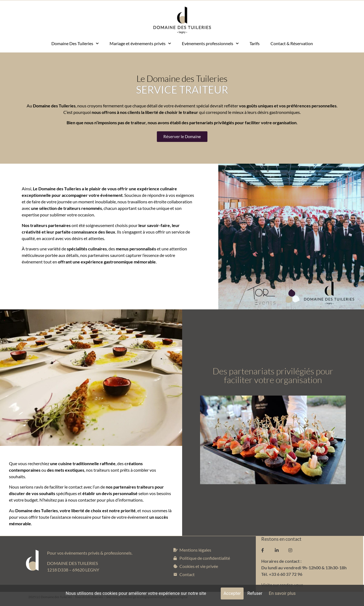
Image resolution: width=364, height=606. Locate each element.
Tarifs (255, 43)
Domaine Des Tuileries (75, 43)
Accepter (232, 593)
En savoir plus (282, 593)
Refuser (255, 593)
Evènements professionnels (210, 43)
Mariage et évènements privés (140, 43)
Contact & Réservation (292, 43)
